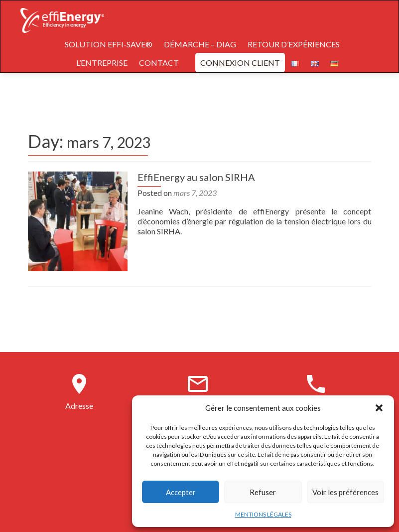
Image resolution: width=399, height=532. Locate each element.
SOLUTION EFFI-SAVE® (109, 44)
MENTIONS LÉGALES (263, 514)
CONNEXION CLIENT (240, 63)
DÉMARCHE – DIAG (200, 44)
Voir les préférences (345, 492)
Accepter (181, 492)
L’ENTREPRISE (102, 63)
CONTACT (159, 63)
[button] (379, 408)
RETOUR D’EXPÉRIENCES (294, 44)
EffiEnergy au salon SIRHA (196, 177)
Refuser (263, 492)
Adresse (79, 406)
